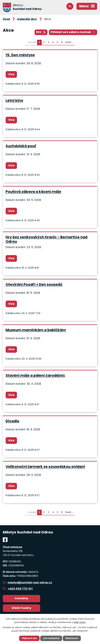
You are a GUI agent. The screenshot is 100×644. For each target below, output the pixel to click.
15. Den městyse (20, 55)
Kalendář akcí (27, 19)
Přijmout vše (29, 638)
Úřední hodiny (21, 608)
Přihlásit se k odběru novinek (73, 32)
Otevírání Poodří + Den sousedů (34, 284)
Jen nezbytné (51, 638)
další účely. (80, 622)
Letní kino (14, 100)
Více (11, 74)
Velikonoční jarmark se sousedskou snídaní (45, 467)
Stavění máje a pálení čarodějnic (35, 375)
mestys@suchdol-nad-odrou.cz (30, 582)
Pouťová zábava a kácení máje (33, 192)
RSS (41, 32)
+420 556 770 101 (20, 589)
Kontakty (22, 598)
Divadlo (12, 421)
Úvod (6, 19)
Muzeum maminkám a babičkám (36, 330)
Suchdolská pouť (21, 146)
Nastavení (72, 638)
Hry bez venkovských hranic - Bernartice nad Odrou (46, 239)
